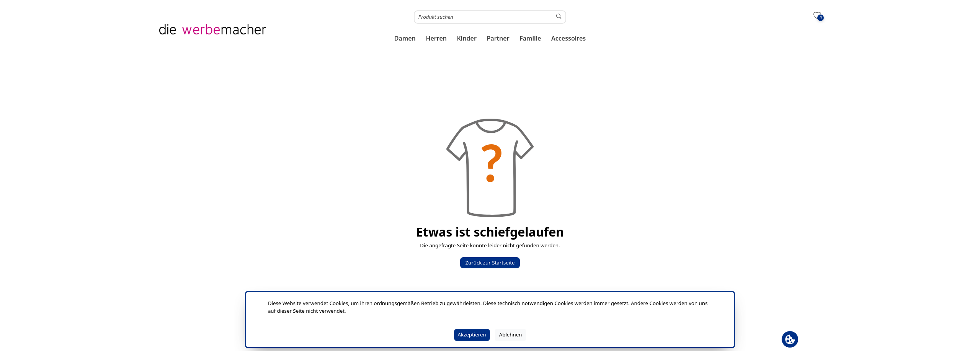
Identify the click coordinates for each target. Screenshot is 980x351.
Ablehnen (511, 335)
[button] (405, 38)
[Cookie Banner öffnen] (790, 339)
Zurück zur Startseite (490, 263)
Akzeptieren (472, 335)
